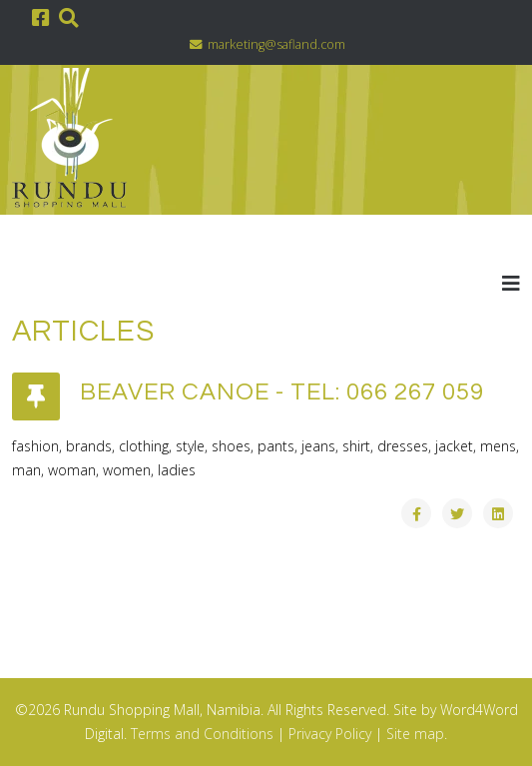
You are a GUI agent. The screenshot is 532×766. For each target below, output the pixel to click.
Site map (415, 734)
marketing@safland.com (276, 44)
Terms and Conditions (202, 734)
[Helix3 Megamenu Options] (511, 283)
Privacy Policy (330, 734)
